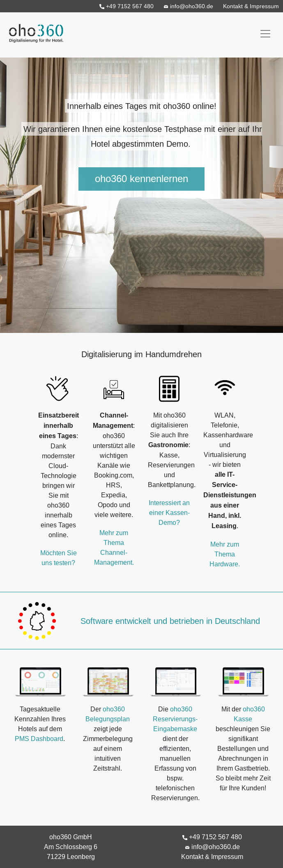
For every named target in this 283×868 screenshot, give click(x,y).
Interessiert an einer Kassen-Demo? (169, 512)
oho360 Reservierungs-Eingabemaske (175, 719)
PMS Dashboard (39, 739)
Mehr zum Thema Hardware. (225, 554)
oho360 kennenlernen (141, 179)
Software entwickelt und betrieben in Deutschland (170, 621)
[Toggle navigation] (265, 34)
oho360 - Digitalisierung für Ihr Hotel (34, 31)
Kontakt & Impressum (251, 6)
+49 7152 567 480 (127, 6)
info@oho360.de (188, 6)
